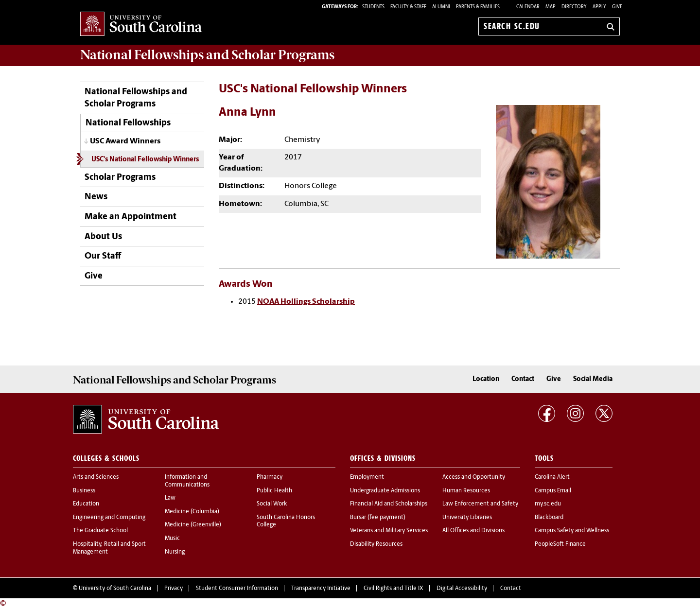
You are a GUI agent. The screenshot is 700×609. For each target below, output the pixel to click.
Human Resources (466, 491)
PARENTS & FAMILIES (478, 7)
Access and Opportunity (474, 477)
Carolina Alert (552, 477)
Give (617, 7)
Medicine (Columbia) (192, 512)
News (96, 197)
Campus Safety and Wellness (572, 531)
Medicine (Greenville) (193, 525)
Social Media (593, 379)
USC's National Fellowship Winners (145, 160)
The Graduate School (100, 531)
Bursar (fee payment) (378, 518)
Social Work (272, 504)
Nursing (175, 552)
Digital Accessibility (462, 589)
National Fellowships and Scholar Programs (136, 98)
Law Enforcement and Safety (480, 504)
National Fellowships (128, 123)
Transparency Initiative (321, 589)
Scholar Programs (120, 178)
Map (551, 7)
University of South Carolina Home (141, 25)
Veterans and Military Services (389, 531)
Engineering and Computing (109, 518)
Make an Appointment (131, 217)
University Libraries (467, 518)
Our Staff (103, 256)
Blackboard (549, 518)
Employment (367, 477)
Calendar (528, 7)
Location (486, 379)
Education (86, 504)
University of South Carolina (115, 589)
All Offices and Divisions (473, 531)
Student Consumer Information (237, 589)
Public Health (274, 491)
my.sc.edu (548, 504)
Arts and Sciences (96, 477)
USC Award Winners (125, 141)
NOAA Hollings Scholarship (306, 302)
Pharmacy (270, 477)
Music (172, 539)
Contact (523, 379)
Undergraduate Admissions (385, 491)
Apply (599, 7)
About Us (103, 237)
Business (84, 491)
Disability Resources (376, 544)
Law (170, 498)
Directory (574, 7)
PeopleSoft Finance (560, 544)
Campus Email (553, 491)
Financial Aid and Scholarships (389, 504)
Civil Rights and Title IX (394, 589)
